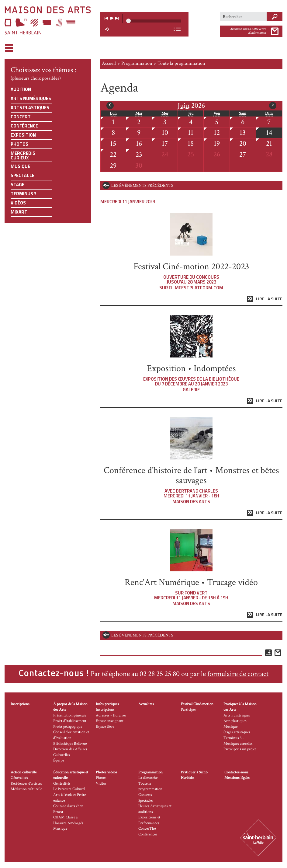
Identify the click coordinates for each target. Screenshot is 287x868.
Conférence (24, 126)
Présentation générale (70, 715)
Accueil (109, 63)
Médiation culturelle (26, 789)
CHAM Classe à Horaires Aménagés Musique (68, 823)
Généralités (19, 778)
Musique (20, 166)
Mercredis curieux (23, 155)
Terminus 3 (24, 194)
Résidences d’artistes (26, 784)
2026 (191, 106)
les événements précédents (142, 186)
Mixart (19, 212)
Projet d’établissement (70, 721)
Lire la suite (269, 299)
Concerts (145, 795)
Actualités (146, 704)
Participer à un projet (240, 749)
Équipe (59, 760)
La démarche (148, 778)
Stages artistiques (237, 732)
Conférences (148, 834)
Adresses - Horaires (111, 715)
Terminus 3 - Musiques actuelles (238, 741)
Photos (19, 144)
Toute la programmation (150, 786)
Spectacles (146, 801)
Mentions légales (237, 778)
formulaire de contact (238, 674)
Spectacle (22, 175)
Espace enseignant (110, 721)
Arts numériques (31, 98)
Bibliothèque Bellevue (70, 744)
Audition (21, 89)
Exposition (23, 135)
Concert (21, 117)
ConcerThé (147, 829)
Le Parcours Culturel (69, 789)
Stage (17, 185)
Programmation (137, 63)
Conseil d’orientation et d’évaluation (71, 735)
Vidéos (18, 203)
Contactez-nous (236, 772)
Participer (188, 710)
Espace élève (105, 727)
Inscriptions (20, 704)
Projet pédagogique (68, 727)
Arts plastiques (30, 108)
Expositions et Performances (149, 820)
